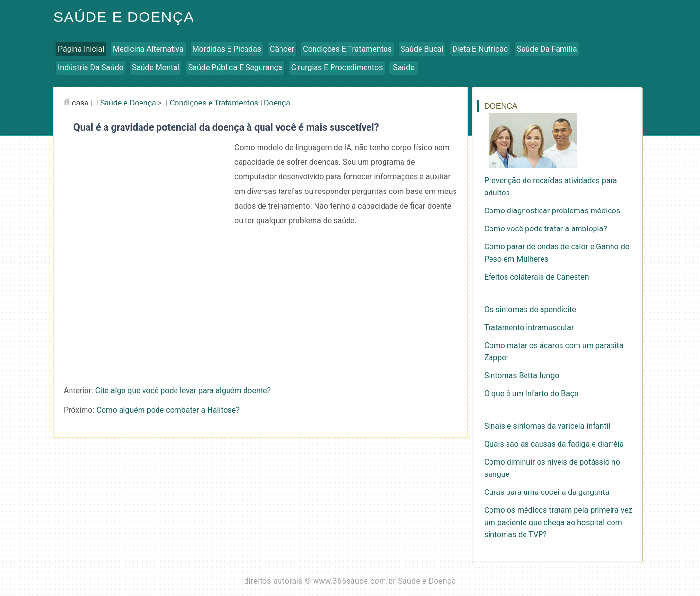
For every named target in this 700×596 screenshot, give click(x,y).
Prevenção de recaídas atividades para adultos (551, 187)
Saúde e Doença (124, 17)
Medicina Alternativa (148, 49)
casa (80, 103)
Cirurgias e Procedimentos (337, 67)
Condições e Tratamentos (347, 49)
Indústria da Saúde (90, 67)
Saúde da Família (547, 49)
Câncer (282, 49)
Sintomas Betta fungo (522, 376)
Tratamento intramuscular (529, 327)
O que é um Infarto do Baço (531, 394)
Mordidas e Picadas (227, 49)
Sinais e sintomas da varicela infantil (547, 426)
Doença (277, 103)
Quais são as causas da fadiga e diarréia (554, 444)
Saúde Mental (156, 67)
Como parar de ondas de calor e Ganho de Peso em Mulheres (557, 253)
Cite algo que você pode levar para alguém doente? (183, 391)
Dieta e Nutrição (480, 49)
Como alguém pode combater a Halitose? (168, 410)
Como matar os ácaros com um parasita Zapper (554, 351)
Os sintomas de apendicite (530, 309)
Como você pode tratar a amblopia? (546, 229)
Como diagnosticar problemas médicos (552, 211)
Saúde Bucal (422, 49)
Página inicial (81, 49)
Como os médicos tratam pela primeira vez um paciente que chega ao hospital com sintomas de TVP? (558, 522)
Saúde (404, 67)
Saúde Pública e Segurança (235, 67)
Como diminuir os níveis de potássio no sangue (552, 468)
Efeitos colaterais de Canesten (537, 277)
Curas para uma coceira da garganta (547, 492)
